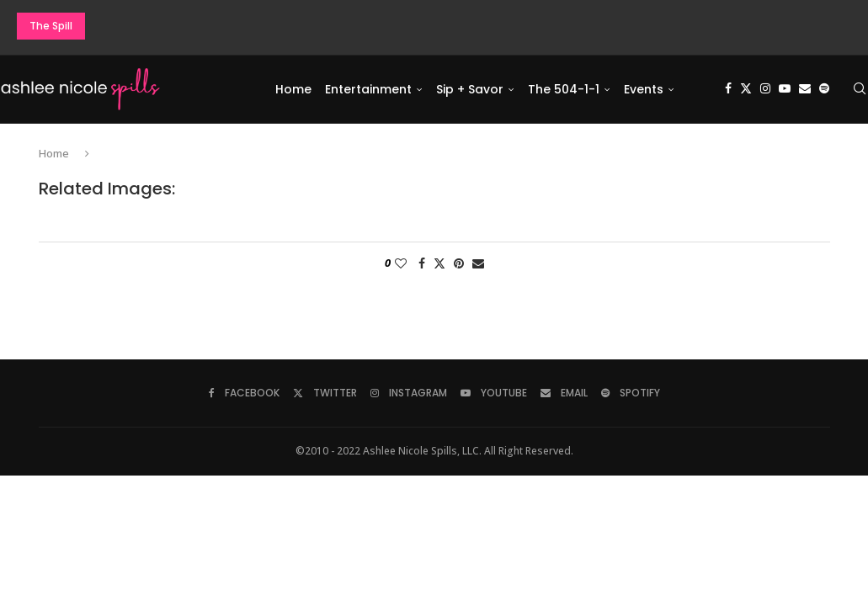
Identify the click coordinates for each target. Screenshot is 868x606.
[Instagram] (765, 89)
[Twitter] (746, 89)
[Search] (860, 89)
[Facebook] (728, 89)
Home (293, 89)
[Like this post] (401, 264)
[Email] (805, 89)
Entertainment (368, 89)
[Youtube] (785, 89)
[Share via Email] (478, 264)
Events (644, 89)
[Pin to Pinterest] (459, 264)
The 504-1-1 (564, 89)
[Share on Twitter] (439, 264)
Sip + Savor (470, 89)
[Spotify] (824, 89)
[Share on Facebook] (422, 264)
